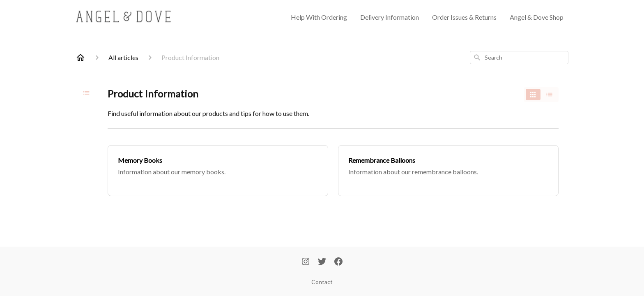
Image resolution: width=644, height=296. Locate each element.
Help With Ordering (319, 17)
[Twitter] (322, 262)
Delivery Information (390, 17)
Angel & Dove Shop (537, 17)
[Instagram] (306, 262)
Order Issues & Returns (464, 17)
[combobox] (519, 58)
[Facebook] (338, 262)
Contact (322, 282)
